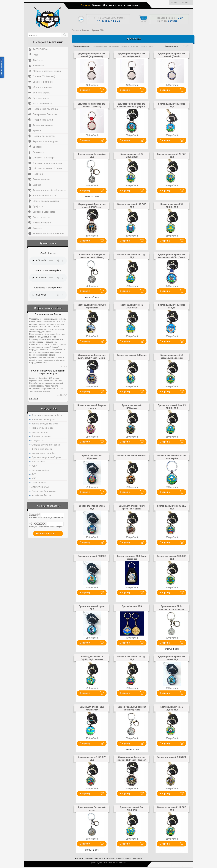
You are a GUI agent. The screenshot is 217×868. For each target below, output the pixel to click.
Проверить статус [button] (46, 534)
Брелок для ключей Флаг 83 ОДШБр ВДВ (172, 407)
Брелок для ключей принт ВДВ (92, 608)
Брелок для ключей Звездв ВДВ (172, 105)
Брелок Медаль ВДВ (132, 606)
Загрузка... (175, 2)
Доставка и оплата (114, 5)
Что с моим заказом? (48, 506)
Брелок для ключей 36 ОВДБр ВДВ (132, 306)
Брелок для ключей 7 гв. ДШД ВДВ (132, 809)
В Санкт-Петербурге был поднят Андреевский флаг (48, 372)
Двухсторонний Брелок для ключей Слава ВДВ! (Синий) (172, 256)
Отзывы (97, 5)
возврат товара (124, 858)
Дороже (135, 46)
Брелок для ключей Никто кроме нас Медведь (132, 507)
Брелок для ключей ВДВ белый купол (92, 708)
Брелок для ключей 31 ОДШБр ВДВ (172, 206)
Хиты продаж (147, 46)
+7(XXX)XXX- (46, 524)
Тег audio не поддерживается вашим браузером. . (48, 261)
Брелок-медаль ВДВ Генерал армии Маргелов (132, 708)
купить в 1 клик (92, 197)
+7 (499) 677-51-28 (109, 21)
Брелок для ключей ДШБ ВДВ (172, 757)
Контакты (132, 5)
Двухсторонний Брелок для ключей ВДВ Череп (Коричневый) (92, 207)
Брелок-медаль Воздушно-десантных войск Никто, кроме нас (92, 257)
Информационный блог (48, 308)
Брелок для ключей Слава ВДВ (92, 507)
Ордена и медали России (48, 314)
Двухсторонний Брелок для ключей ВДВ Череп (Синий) (92, 356)
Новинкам (114, 46)
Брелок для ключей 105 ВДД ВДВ (172, 507)
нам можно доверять (105, 858)
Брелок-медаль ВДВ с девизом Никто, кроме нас (172, 608)
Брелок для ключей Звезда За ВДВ (172, 306)
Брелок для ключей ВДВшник (132, 355)
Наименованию (100, 46)
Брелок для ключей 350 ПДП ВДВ (132, 256)
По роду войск (48, 408)
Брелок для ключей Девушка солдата (92, 407)
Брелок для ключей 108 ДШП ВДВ (172, 557)
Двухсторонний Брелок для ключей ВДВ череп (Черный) (132, 758)
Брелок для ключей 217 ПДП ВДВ (172, 809)
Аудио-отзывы (48, 243)
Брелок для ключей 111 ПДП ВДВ (132, 658)
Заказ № (47, 515)
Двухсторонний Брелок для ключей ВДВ (172, 658)
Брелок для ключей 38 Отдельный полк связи (172, 356)
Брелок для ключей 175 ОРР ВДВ (92, 758)
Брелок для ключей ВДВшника (92, 457)
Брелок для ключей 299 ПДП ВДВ (132, 206)
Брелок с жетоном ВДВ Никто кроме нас (132, 557)
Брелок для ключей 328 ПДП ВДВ (172, 155)
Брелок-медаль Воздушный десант (92, 809)
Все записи (34, 399)
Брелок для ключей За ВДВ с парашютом (92, 306)
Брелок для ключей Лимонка (132, 456)
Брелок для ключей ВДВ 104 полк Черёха (172, 457)
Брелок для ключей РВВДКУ (92, 556)
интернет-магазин (84, 858)
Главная (85, 5)
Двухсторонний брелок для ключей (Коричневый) (92, 55)
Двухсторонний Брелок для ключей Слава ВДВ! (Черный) (132, 105)
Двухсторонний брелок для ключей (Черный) (132, 55)
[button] (65, 35)
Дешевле (125, 46)
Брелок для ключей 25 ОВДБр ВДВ (132, 155)
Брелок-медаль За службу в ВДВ (92, 155)
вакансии (137, 858)
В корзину (85, 90)
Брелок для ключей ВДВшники (132, 407)
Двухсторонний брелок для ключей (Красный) (92, 105)
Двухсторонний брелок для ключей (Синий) (172, 55)
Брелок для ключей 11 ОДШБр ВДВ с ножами (92, 658)
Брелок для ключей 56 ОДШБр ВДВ (172, 708)
